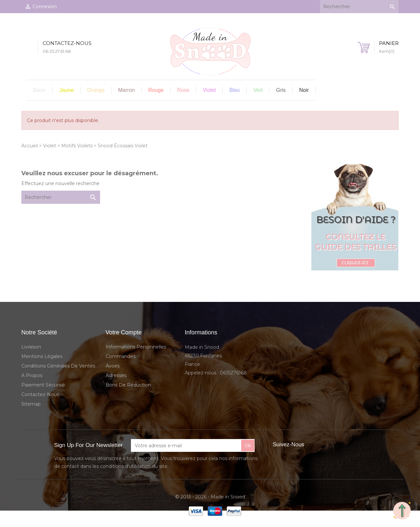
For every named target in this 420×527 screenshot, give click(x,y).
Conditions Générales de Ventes (58, 366)
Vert (258, 90)
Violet (209, 90)
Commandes (121, 356)
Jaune (67, 90)
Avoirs (113, 366)
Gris (281, 90)
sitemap (31, 404)
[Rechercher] (359, 7)
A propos (32, 375)
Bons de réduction (128, 385)
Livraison (31, 347)
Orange (96, 90)
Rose (183, 90)
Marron (126, 90)
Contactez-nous (40, 394)
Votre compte (124, 332)
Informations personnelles (136, 347)
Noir (304, 90)
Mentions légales (42, 356)
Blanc (39, 90)
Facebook (316, 445)
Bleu (235, 90)
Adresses (116, 375)
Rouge (156, 90)
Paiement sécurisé (43, 385)
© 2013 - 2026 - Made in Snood (210, 497)
